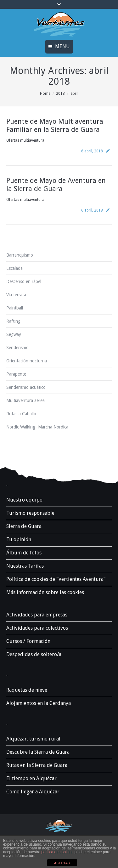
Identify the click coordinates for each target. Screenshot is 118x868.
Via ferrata (16, 295)
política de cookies (57, 852)
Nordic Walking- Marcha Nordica (37, 427)
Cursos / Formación (28, 641)
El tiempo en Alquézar (31, 778)
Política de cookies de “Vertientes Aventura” (56, 579)
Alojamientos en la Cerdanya (39, 703)
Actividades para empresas (37, 615)
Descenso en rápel (24, 281)
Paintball (15, 308)
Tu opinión (19, 539)
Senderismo (17, 348)
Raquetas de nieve (27, 690)
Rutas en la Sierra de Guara (37, 765)
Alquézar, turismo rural (33, 739)
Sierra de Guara (24, 526)
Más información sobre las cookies (45, 592)
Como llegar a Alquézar (33, 792)
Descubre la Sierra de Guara (38, 752)
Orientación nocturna (27, 361)
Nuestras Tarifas (25, 566)
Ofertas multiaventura (25, 140)
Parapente (16, 374)
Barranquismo (20, 255)
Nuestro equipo (24, 500)
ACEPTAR (62, 863)
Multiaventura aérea (25, 400)
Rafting (13, 321)
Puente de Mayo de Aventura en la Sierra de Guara (56, 185)
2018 (60, 94)
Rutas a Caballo (21, 414)
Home (45, 94)
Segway (14, 334)
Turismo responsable (30, 513)
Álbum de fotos (24, 553)
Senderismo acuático (26, 387)
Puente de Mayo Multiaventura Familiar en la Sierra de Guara (55, 125)
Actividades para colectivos (37, 628)
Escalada (14, 268)
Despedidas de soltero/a (34, 654)
